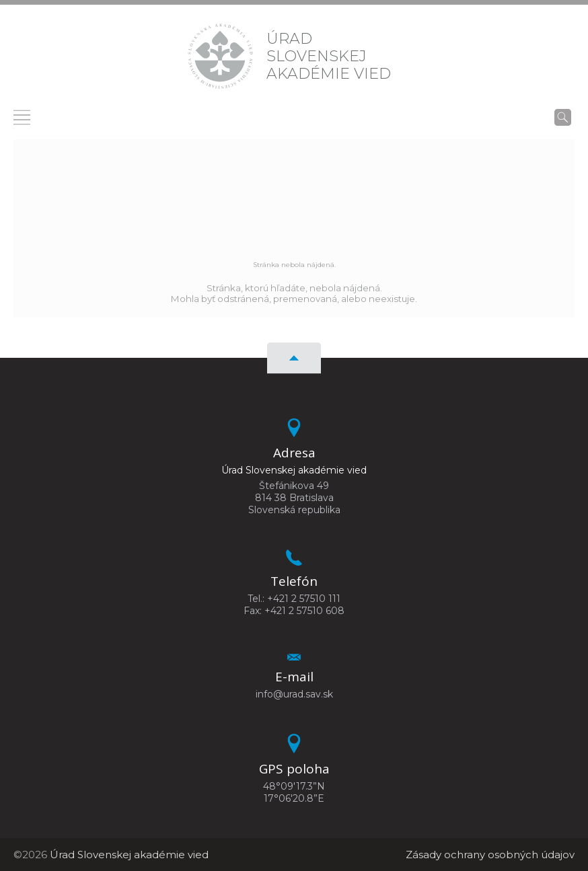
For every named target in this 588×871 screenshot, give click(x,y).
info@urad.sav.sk (294, 694)
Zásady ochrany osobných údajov (490, 855)
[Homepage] (220, 56)
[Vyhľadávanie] (563, 117)
